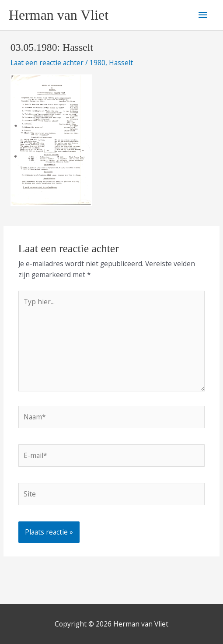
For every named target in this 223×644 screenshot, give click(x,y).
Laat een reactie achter (47, 63)
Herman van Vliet (59, 15)
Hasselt (121, 63)
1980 (98, 63)
